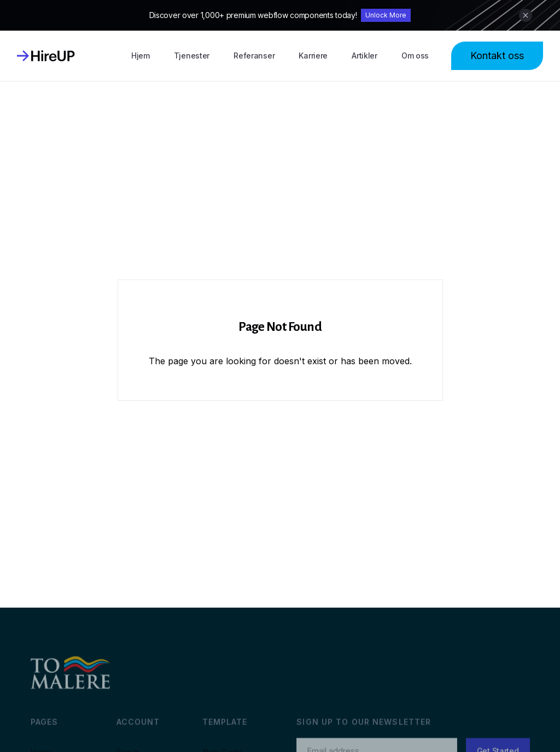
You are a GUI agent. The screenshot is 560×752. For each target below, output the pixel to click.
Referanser (254, 56)
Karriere (313, 56)
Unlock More (386, 15)
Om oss (415, 56)
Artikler (364, 56)
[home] (46, 56)
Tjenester (192, 56)
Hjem (141, 56)
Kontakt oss (497, 56)
